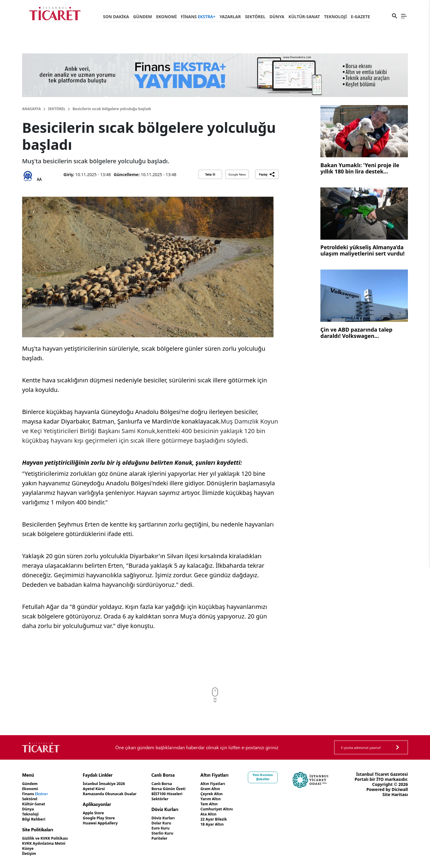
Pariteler (175, 838)
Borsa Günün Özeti (185, 789)
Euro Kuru (176, 828)
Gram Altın (231, 789)
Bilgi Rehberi (35, 819)
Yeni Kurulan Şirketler (286, 777)
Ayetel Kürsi (102, 789)
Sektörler (175, 799)
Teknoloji (335, 17)
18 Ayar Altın (233, 824)
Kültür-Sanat (304, 17)
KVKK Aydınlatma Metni (47, 843)
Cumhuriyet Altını (238, 809)
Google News (237, 174)
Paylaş (267, 174)
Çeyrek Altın (232, 794)
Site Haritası (395, 805)
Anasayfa (32, 109)
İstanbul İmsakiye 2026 (113, 784)
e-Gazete (360, 17)
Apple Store (101, 813)
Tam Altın (229, 804)
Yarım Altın (231, 799)
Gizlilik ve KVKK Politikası (48, 838)
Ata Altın (229, 814)
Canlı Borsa (177, 784)
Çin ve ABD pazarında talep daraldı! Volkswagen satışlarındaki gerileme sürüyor (362, 333)
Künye (29, 848)
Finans (198, 17)
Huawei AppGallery (109, 823)
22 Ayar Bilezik (235, 819)
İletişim (30, 854)
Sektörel (255, 17)
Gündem (143, 17)
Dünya (277, 17)
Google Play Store (107, 818)
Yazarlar (230, 17)
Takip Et (210, 174)
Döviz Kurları (179, 818)
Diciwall (400, 799)
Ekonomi (166, 17)
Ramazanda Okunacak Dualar (120, 794)
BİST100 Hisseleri (183, 794)
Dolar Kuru (177, 823)
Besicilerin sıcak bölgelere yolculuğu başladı (112, 109)
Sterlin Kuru (178, 833)
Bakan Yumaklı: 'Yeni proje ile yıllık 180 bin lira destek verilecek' (360, 169)
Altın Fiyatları (234, 784)
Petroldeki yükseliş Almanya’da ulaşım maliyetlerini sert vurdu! (363, 251)
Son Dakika (116, 17)
